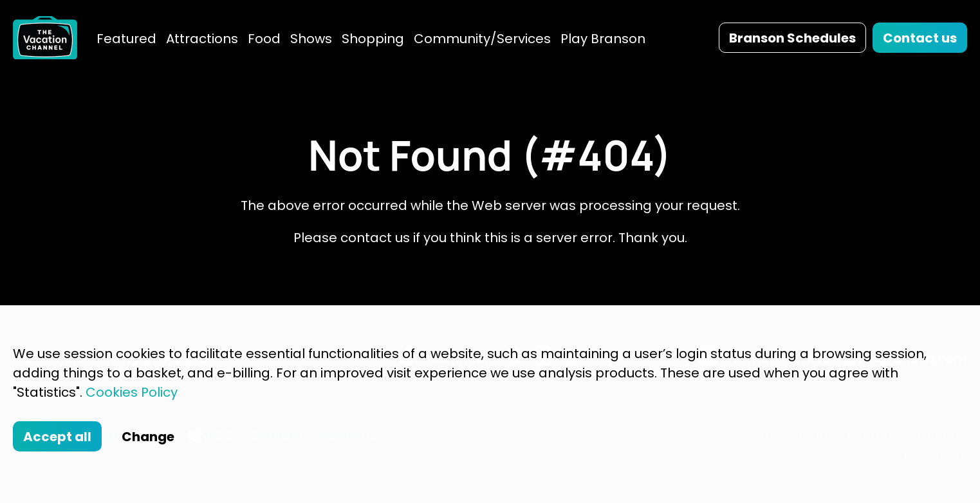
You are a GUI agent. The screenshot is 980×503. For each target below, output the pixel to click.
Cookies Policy (132, 392)
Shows (311, 39)
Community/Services (482, 39)
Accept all (57, 437)
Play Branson (603, 39)
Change (148, 437)
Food (264, 39)
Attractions (202, 39)
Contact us (920, 38)
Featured (126, 39)
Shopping (373, 39)
